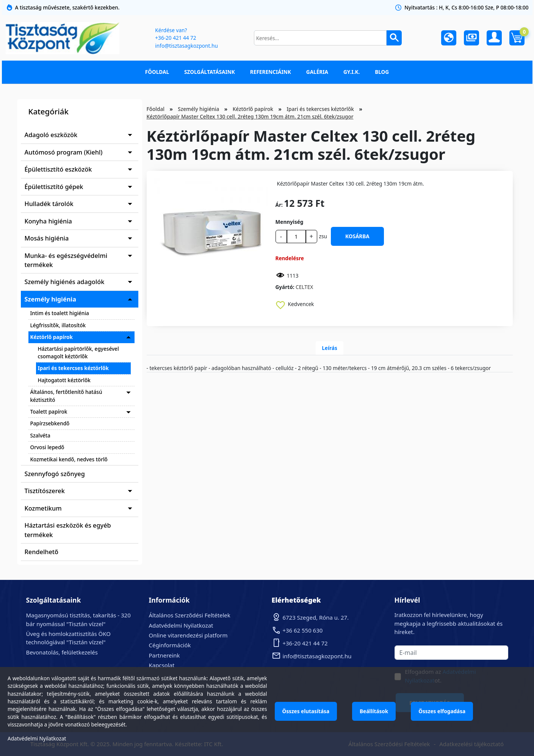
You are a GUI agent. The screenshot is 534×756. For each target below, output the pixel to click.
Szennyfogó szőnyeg (55, 474)
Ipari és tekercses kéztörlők (73, 368)
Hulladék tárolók (49, 204)
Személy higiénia (51, 299)
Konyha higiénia (48, 221)
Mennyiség (290, 222)
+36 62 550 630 (303, 630)
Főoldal (157, 72)
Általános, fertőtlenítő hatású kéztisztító (66, 396)
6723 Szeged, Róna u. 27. (316, 617)
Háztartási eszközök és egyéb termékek (68, 530)
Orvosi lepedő (47, 447)
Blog (382, 72)
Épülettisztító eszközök (58, 169)
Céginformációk (170, 645)
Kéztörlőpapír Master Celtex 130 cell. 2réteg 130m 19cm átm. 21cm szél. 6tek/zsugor (250, 116)
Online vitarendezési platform (188, 635)
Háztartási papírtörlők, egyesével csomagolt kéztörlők (78, 352)
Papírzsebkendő (50, 423)
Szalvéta (40, 435)
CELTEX (304, 287)
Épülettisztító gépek (54, 187)
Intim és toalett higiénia (60, 313)
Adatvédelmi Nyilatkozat (181, 625)
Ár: (279, 205)
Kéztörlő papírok (52, 337)
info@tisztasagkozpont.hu (186, 46)
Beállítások (374, 711)
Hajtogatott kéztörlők (64, 380)
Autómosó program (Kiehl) (64, 152)
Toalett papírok (49, 412)
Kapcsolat (162, 665)
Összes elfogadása (442, 711)
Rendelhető (42, 552)
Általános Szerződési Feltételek (190, 615)
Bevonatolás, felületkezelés (62, 652)
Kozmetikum (43, 508)
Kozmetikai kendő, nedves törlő (69, 459)
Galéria (317, 72)
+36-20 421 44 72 (175, 38)
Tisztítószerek (45, 491)
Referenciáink (271, 72)
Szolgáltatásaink (210, 72)
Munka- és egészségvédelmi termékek (66, 260)
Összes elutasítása (306, 711)
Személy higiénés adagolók (65, 282)
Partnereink (164, 655)
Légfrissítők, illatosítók (58, 325)
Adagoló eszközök (51, 135)
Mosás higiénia (47, 238)
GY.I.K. (352, 72)
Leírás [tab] (330, 348)
